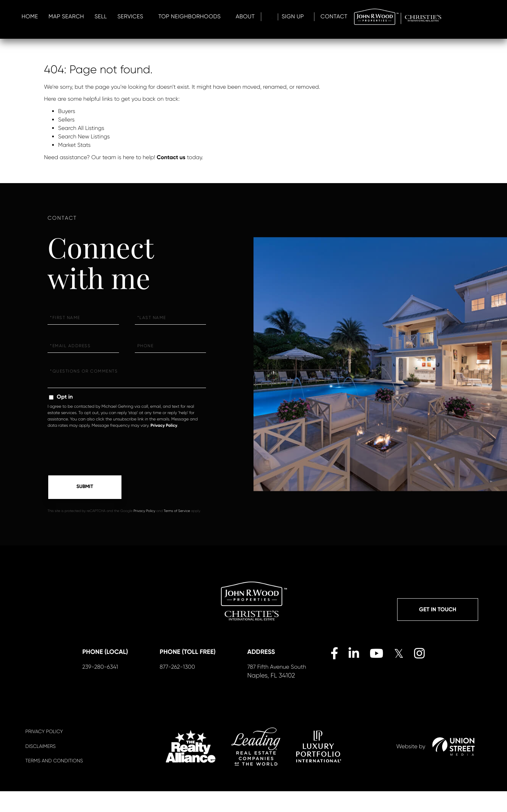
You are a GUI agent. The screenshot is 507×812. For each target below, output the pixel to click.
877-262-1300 (188, 687)
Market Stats (74, 145)
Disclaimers (40, 767)
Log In (403, 17)
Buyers (67, 111)
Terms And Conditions (54, 782)
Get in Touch (438, 611)
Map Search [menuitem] (184, 17)
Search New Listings (84, 136)
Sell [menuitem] (219, 17)
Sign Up (433, 17)
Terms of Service (177, 512)
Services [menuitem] (248, 17)
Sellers (66, 120)
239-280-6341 (111, 687)
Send (85, 488)
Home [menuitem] (148, 17)
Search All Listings (81, 128)
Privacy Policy (164, 426)
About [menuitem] (363, 17)
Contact (478, 17)
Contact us (171, 158)
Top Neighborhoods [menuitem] (308, 17)
